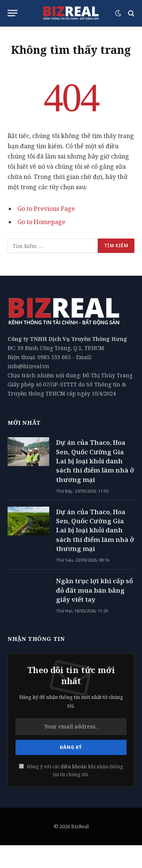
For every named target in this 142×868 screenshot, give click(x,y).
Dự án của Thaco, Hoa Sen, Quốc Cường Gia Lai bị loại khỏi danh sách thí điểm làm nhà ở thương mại (95, 461)
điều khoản (74, 767)
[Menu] (12, 13)
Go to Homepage (41, 222)
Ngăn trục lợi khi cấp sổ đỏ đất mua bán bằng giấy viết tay (94, 590)
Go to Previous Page (46, 209)
